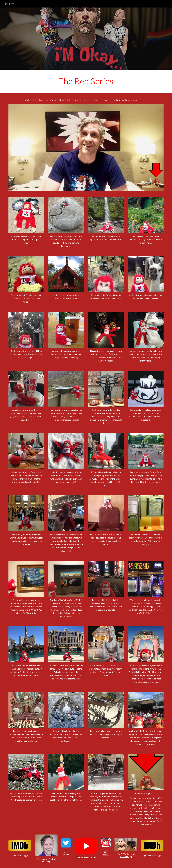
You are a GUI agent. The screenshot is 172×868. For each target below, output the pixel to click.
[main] (86, 81)
